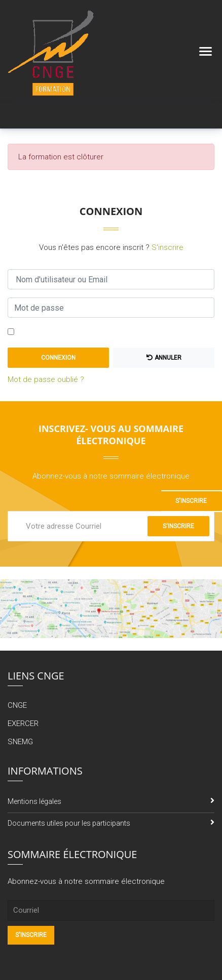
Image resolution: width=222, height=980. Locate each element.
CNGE (17, 705)
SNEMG (20, 742)
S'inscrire (168, 247)
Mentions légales (34, 801)
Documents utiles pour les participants (69, 823)
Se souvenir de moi (51, 332)
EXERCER (23, 723)
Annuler (164, 358)
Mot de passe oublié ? (46, 379)
